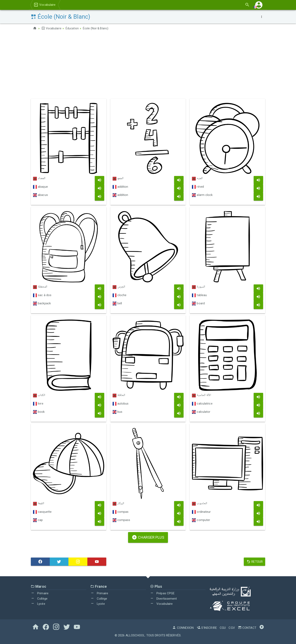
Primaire (40, 593)
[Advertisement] (148, 66)
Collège (39, 599)
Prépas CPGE (162, 593)
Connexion (183, 628)
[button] (259, 5)
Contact (247, 628)
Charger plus (148, 537)
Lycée (38, 604)
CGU (223, 628)
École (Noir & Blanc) (96, 28)
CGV (232, 628)
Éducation (72, 28)
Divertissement (164, 599)
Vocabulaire (45, 5)
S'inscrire (207, 628)
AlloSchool (135, 635)
